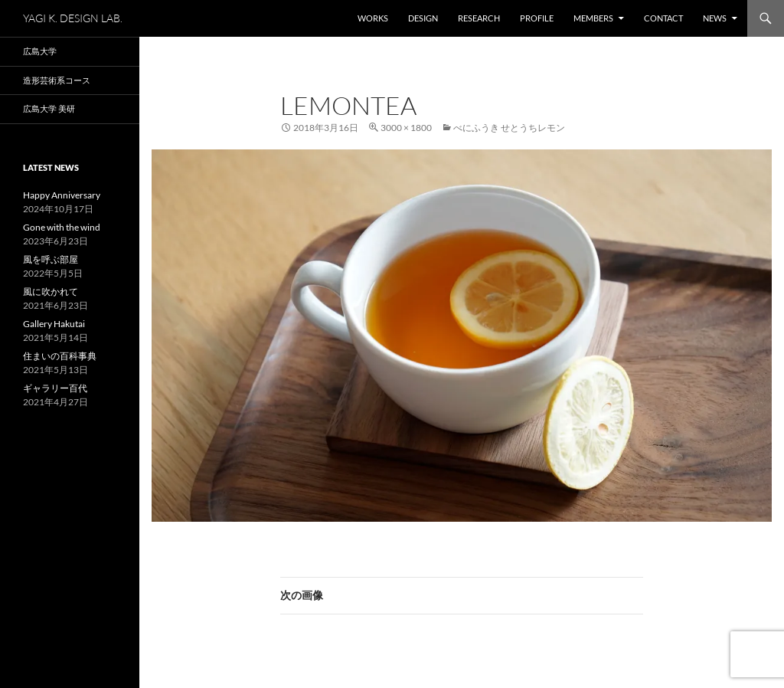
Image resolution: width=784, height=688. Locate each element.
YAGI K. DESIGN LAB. (73, 18)
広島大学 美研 (49, 108)
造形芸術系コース (57, 80)
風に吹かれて (51, 292)
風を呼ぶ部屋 (51, 259)
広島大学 (40, 51)
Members (593, 18)
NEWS (715, 18)
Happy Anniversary (62, 195)
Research (479, 18)
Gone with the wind (62, 227)
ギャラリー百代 (55, 388)
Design (423, 18)
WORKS (373, 18)
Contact (663, 18)
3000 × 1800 (406, 128)
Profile (537, 18)
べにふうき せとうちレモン (509, 128)
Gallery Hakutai (54, 324)
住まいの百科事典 (60, 356)
